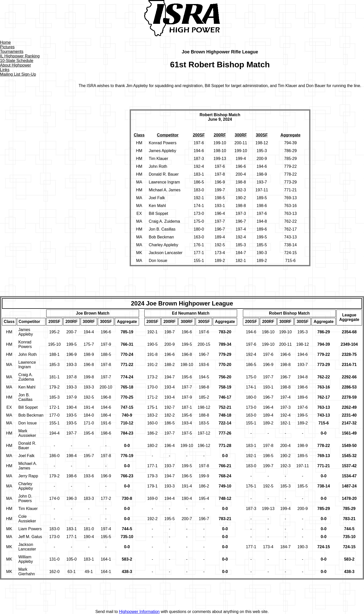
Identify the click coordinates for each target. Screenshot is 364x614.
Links (5, 70)
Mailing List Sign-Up (18, 74)
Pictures (7, 47)
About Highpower (16, 65)
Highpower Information (139, 612)
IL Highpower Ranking (20, 56)
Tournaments (12, 52)
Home (5, 42)
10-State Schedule (17, 61)
